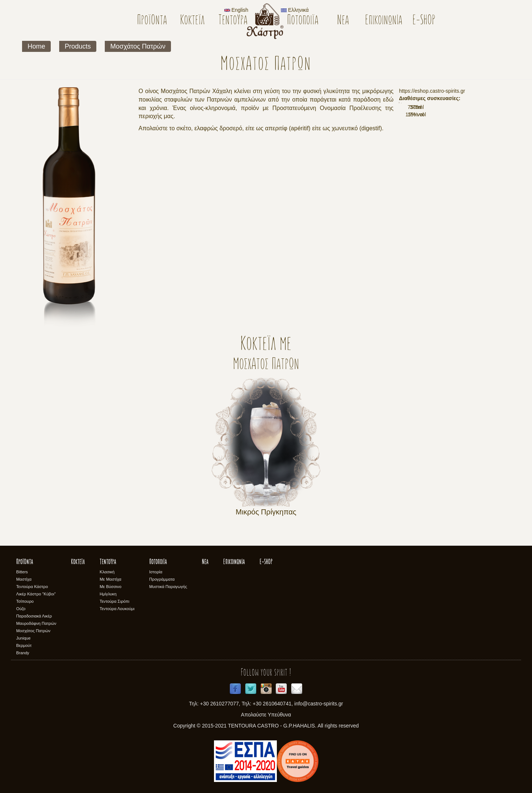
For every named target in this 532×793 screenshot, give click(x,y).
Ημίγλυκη (108, 594)
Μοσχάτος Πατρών (138, 46)
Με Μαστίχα (110, 579)
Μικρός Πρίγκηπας (266, 512)
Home (36, 46)
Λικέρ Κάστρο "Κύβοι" (36, 594)
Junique (23, 638)
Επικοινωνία (384, 21)
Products (78, 46)
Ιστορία (156, 572)
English (236, 10)
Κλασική (107, 572)
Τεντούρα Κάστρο (32, 587)
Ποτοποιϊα (303, 21)
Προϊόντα (152, 21)
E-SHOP (424, 21)
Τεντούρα (233, 21)
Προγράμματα (162, 579)
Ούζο (21, 609)
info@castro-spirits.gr (319, 704)
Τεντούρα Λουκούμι (117, 609)
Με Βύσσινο (110, 587)
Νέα (343, 21)
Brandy (23, 653)
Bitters (22, 572)
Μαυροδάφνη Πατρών (36, 623)
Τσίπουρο (25, 601)
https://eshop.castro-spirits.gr (432, 91)
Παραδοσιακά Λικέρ (34, 616)
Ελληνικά (295, 10)
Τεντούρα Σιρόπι (115, 601)
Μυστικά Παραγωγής (168, 587)
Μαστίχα (24, 579)
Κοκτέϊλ (192, 21)
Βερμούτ (24, 645)
